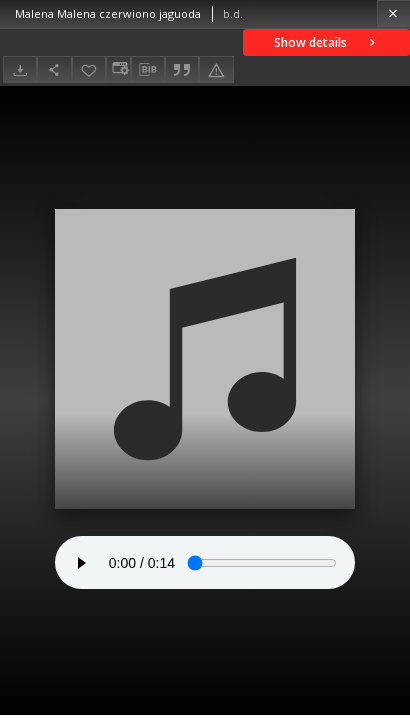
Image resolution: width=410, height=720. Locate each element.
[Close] (393, 13)
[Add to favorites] (89, 69)
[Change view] (118, 69)
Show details (326, 42)
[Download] (20, 69)
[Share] (54, 69)
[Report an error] (216, 69)
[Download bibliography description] (148, 70)
